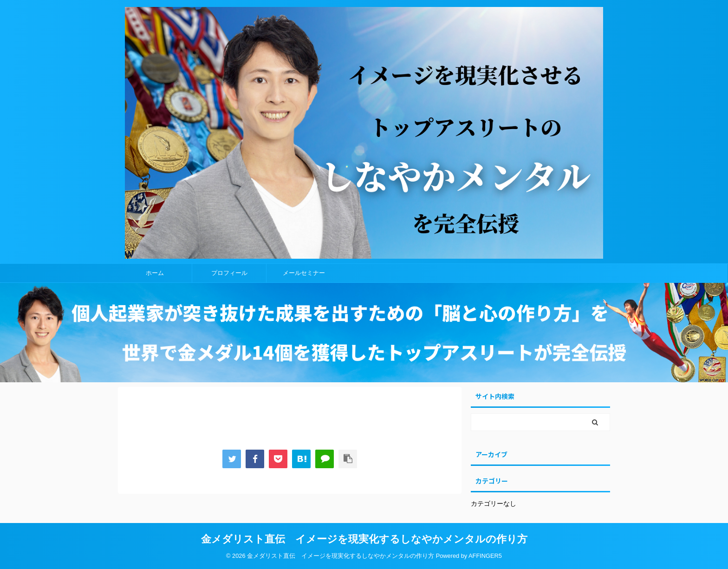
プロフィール (229, 273)
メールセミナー (304, 273)
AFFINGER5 (485, 556)
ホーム (155, 273)
